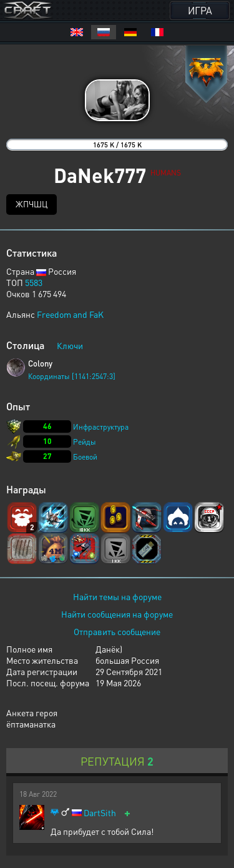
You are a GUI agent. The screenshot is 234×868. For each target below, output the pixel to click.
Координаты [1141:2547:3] (72, 376)
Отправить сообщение (117, 631)
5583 (34, 282)
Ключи (70, 345)
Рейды (85, 442)
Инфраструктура (101, 427)
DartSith (100, 813)
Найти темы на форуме (117, 596)
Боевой (85, 457)
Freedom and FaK (70, 314)
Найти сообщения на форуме (117, 614)
